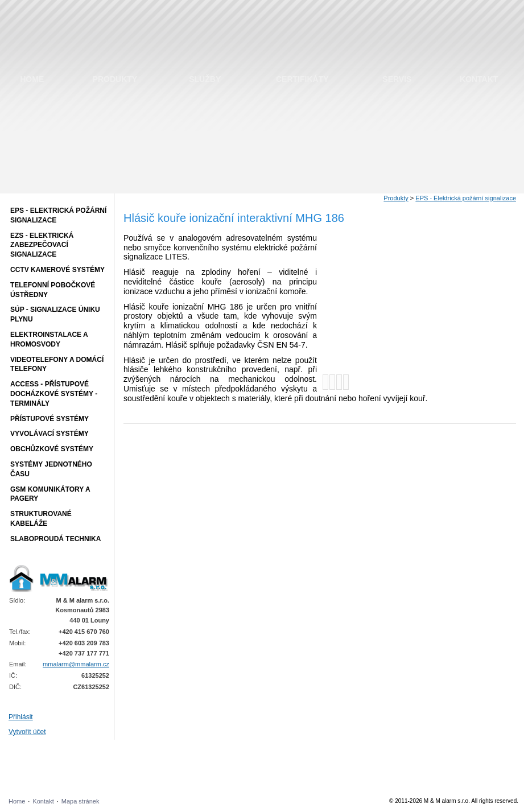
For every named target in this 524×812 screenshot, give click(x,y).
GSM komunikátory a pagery (50, 494)
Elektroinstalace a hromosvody (49, 339)
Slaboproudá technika (55, 539)
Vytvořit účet (27, 732)
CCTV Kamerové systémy (57, 270)
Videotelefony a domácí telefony (57, 364)
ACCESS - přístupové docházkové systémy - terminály (54, 394)
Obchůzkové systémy (52, 449)
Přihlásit (21, 717)
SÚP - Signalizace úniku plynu (55, 314)
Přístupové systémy (49, 419)
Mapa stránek (81, 801)
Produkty (115, 79)
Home (32, 79)
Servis (397, 79)
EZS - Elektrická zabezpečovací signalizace (42, 245)
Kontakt (479, 79)
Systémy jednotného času (51, 469)
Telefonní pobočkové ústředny (53, 290)
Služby (205, 79)
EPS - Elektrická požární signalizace (58, 215)
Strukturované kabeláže (41, 519)
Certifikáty (302, 79)
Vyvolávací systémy (49, 434)
